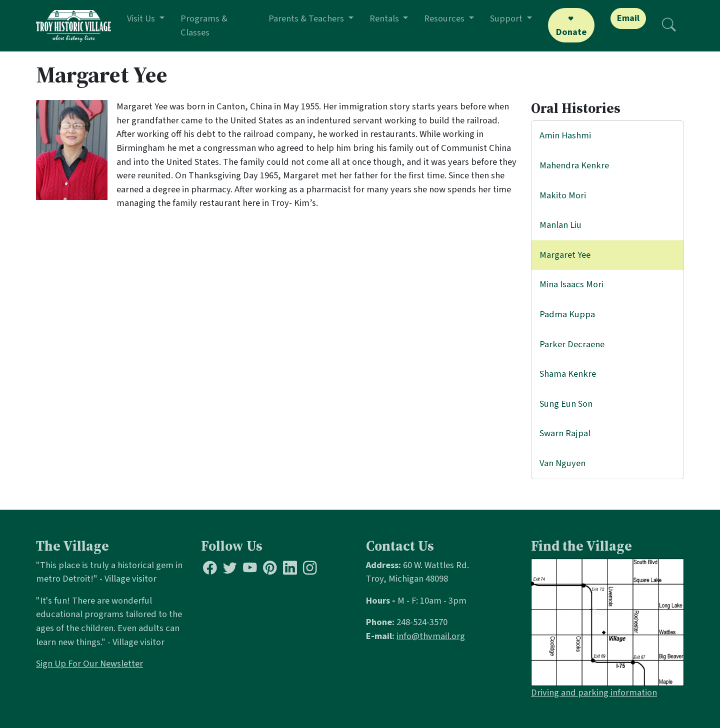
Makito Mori (563, 195)
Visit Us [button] (142, 18)
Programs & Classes (204, 25)
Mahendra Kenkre (574, 165)
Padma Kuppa (567, 314)
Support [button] (507, 18)
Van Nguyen (562, 463)
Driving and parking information (594, 693)
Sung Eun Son (566, 404)
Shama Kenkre (568, 374)
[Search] (669, 26)
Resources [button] (445, 18)
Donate (571, 32)
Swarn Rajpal (565, 433)
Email (628, 18)
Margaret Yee (565, 255)
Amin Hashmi (565, 135)
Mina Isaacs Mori (571, 284)
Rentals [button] (385, 18)
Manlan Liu (560, 225)
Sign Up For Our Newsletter (89, 664)
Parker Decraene (572, 344)
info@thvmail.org (431, 636)
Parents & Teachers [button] (307, 18)
